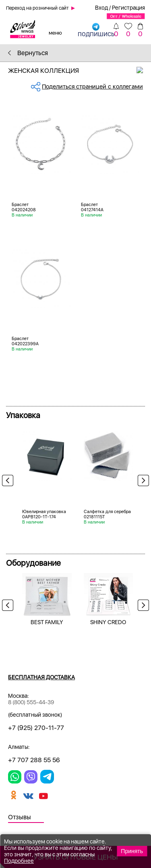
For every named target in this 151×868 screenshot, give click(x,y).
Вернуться (28, 53)
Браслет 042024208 (24, 207)
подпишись (96, 29)
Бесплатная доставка (41, 677)
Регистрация (128, 8)
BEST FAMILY (47, 622)
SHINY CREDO (108, 622)
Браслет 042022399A (25, 341)
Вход (101, 8)
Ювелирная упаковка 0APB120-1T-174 (44, 514)
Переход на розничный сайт (37, 8)
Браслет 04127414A (92, 207)
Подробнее (19, 861)
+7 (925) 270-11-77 (36, 728)
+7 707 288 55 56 (34, 760)
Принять (132, 851)
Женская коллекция (80, 71)
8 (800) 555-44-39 (31, 702)
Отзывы (20, 817)
